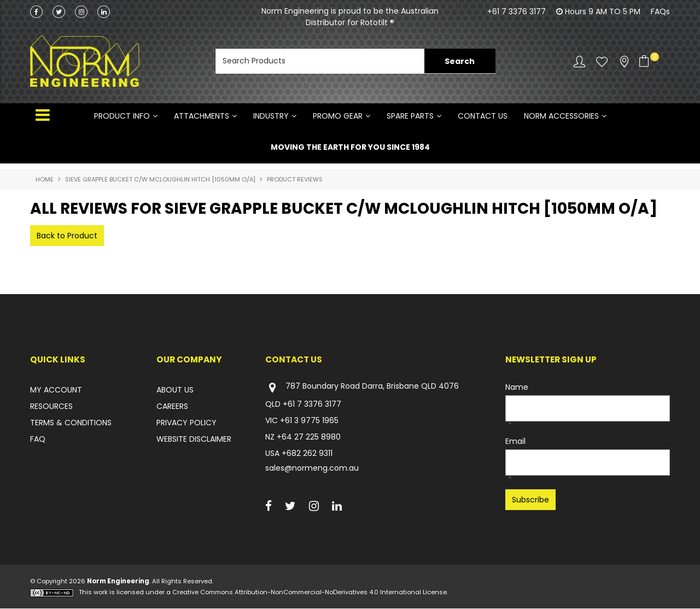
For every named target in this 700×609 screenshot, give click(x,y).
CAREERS (172, 406)
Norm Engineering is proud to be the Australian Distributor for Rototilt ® (350, 17)
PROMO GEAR (338, 116)
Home (45, 179)
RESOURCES (51, 406)
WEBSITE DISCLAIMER (194, 439)
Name (517, 387)
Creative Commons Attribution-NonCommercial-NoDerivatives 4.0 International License (310, 593)
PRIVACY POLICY (186, 423)
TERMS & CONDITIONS (71, 423)
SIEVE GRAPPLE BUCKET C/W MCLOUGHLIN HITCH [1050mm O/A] (160, 179)
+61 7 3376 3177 (517, 11)
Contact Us (483, 116)
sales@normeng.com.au (312, 468)
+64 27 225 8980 (309, 437)
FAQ (38, 439)
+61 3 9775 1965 (309, 420)
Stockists (624, 62)
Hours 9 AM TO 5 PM (603, 11)
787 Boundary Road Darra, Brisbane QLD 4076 (362, 387)
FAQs (660, 11)
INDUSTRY (271, 116)
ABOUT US (175, 390)
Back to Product (67, 236)
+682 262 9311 (307, 453)
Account (579, 62)
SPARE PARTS (410, 116)
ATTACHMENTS (202, 116)
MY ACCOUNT (56, 390)
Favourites (602, 62)
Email (515, 441)
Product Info (122, 116)
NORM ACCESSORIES (561, 116)
